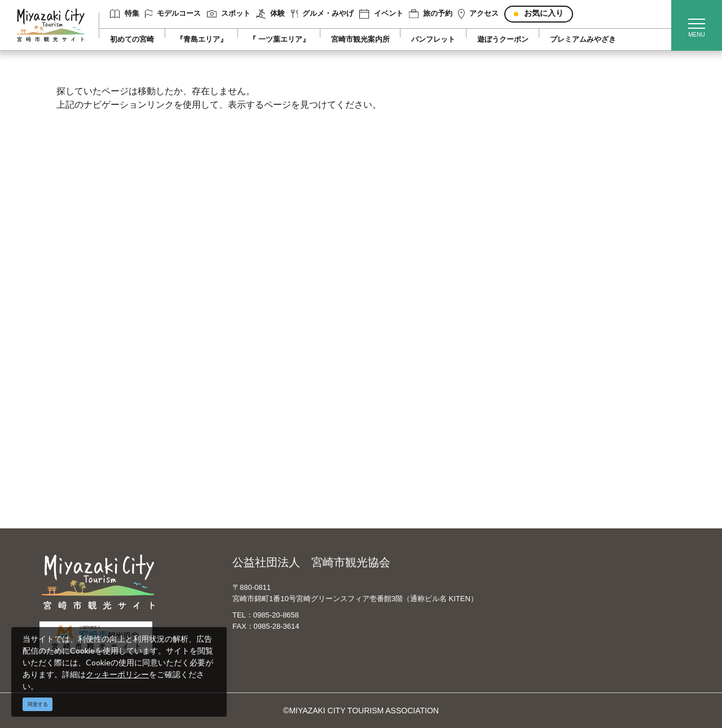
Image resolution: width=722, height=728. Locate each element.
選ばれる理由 (562, 353)
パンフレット (433, 39)
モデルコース (173, 14)
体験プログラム (566, 402)
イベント (381, 14)
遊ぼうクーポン (503, 39)
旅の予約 (431, 14)
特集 (124, 14)
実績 (546, 369)
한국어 (393, 402)
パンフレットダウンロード (272, 402)
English (394, 353)
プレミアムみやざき (583, 39)
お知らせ (85, 484)
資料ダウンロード (257, 418)
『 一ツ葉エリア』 (279, 39)
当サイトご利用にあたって (272, 386)
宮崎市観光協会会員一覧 (268, 369)
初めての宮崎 (132, 39)
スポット (229, 14)
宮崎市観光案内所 (360, 39)
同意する (38, 704)
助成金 (550, 418)
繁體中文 (397, 386)
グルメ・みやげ (323, 14)
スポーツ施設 (562, 386)
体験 (270, 14)
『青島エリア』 (202, 39)
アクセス (478, 14)
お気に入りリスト (100, 467)
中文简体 (397, 369)
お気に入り (544, 13)
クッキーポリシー (117, 674)
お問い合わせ (249, 451)
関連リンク (245, 435)
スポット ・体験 (98, 386)
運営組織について (257, 353)
